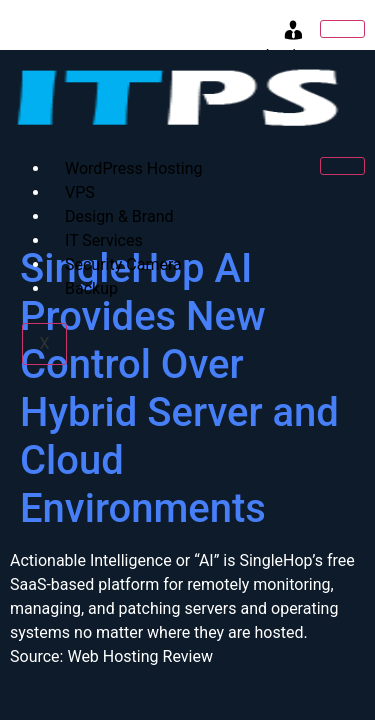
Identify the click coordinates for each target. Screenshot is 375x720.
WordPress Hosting (133, 168)
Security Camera (123, 264)
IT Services (104, 240)
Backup (91, 288)
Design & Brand (119, 216)
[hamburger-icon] (342, 29)
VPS (80, 192)
